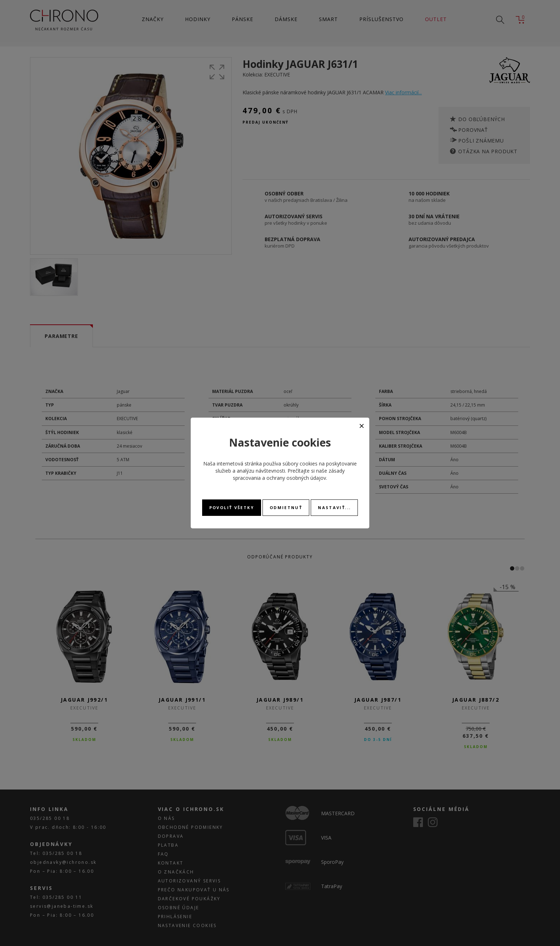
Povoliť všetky (232, 507)
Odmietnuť (286, 507)
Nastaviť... (334, 507)
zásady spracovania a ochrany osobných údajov (289, 474)
